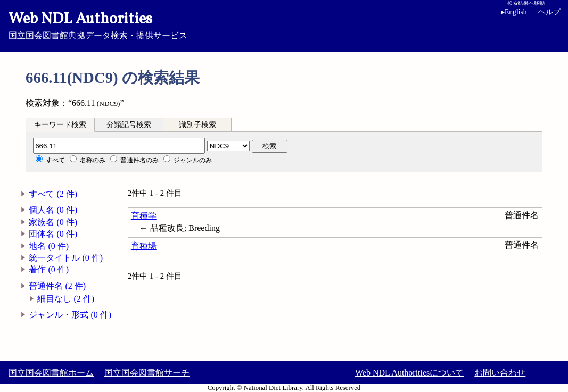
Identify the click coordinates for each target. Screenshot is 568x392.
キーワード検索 (60, 125)
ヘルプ (549, 12)
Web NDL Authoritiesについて (409, 373)
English (514, 12)
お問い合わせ (500, 373)
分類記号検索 (129, 125)
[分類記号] (119, 146)
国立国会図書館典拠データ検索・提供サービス (284, 24)
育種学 (144, 216)
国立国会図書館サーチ (147, 373)
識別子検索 (197, 125)
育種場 (144, 246)
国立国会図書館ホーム (51, 373)
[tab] (60, 124)
